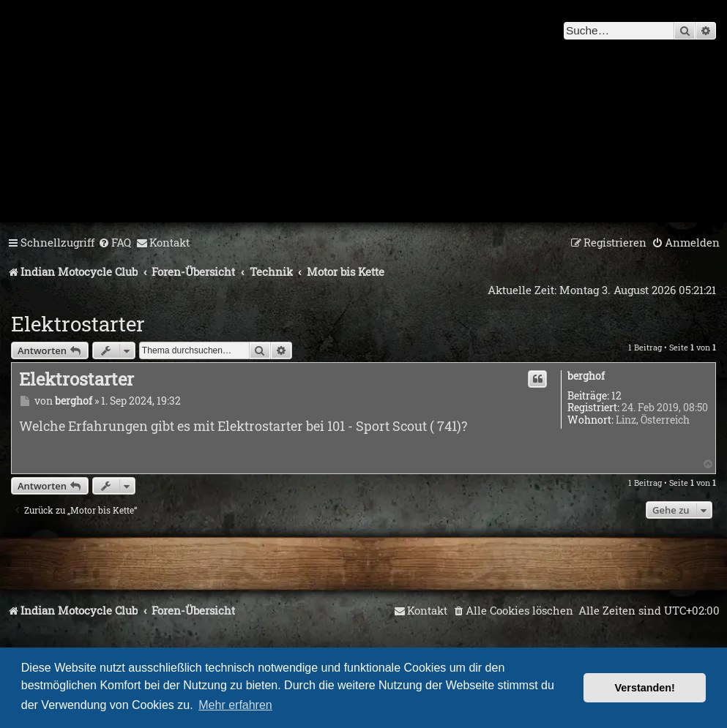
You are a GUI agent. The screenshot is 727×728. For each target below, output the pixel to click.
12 (616, 396)
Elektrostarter (78, 324)
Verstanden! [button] (645, 688)
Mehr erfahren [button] (235, 705)
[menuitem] (115, 243)
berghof (586, 376)
